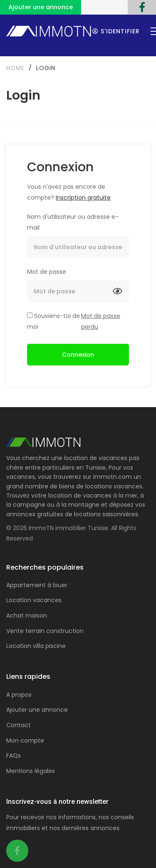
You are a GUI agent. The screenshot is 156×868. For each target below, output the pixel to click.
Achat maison (27, 615)
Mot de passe (47, 272)
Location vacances (34, 600)
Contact (19, 725)
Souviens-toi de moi (53, 321)
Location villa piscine (36, 646)
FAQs (14, 755)
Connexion (78, 355)
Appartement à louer (37, 585)
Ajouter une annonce (41, 7)
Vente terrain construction (45, 631)
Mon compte (25, 740)
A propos (19, 695)
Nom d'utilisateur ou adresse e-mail (73, 222)
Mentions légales (31, 771)
